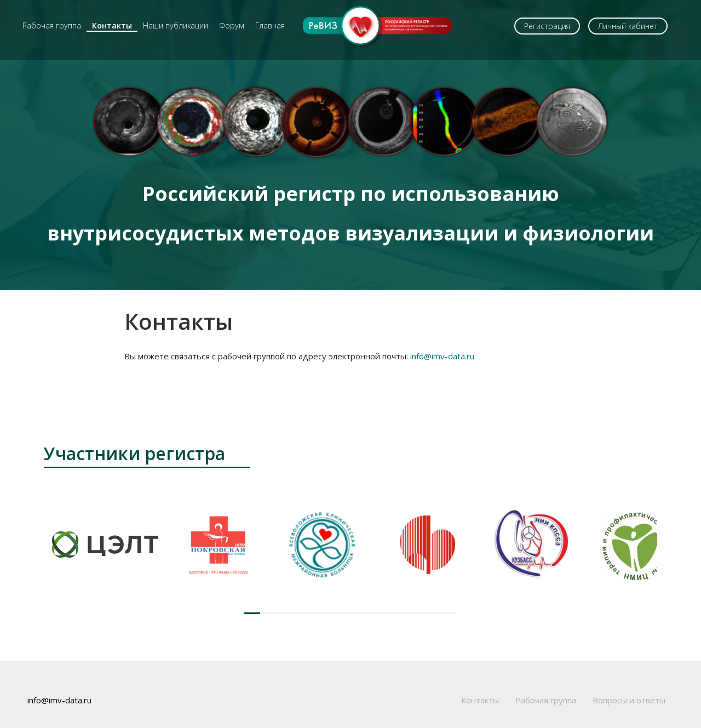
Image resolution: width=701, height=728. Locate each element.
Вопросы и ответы (629, 700)
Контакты (112, 25)
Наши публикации (176, 25)
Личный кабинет (628, 26)
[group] (105, 544)
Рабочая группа (52, 25)
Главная (270, 25)
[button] (252, 613)
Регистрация (547, 26)
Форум (232, 25)
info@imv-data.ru (442, 356)
